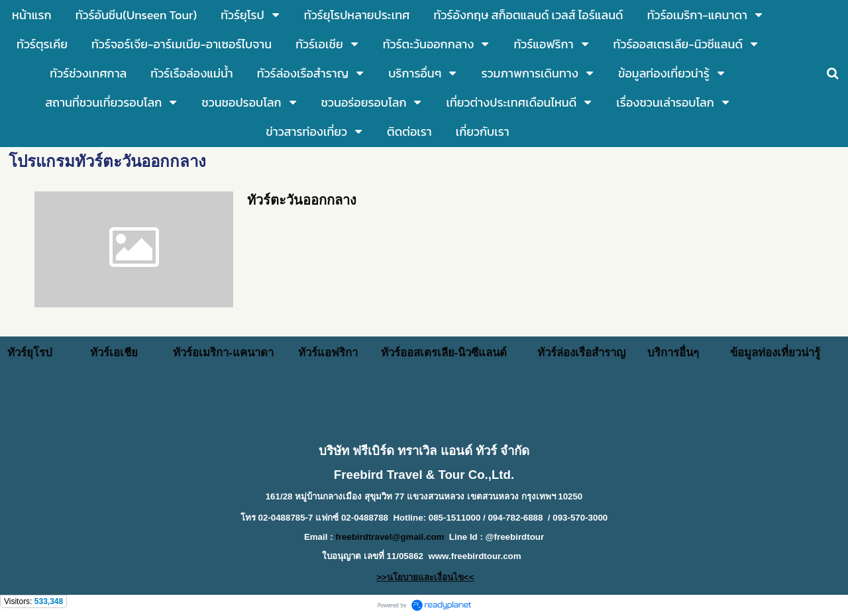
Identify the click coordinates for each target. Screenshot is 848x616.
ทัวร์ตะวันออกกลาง (302, 200)
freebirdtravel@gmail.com (390, 537)
